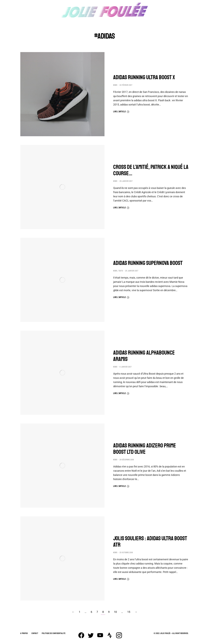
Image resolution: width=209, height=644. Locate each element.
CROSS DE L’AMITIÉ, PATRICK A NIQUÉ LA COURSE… (151, 170)
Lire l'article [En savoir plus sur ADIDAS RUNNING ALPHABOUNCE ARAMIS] (121, 393)
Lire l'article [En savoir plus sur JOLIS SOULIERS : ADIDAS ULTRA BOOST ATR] (121, 579)
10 (115, 612)
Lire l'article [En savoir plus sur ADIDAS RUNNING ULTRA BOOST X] (121, 112)
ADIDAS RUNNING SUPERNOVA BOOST (148, 263)
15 (129, 612)
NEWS (115, 85)
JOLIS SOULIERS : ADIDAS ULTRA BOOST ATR (150, 542)
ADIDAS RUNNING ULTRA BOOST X (144, 77)
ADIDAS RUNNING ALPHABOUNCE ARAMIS (144, 356)
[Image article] (62, 94)
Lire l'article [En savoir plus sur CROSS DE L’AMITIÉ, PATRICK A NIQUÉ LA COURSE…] (121, 208)
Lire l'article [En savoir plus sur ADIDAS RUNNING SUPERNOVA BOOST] (121, 297)
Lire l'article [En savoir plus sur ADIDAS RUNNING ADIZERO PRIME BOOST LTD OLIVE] (121, 486)
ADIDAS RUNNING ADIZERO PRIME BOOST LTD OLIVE (145, 449)
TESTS (121, 271)
